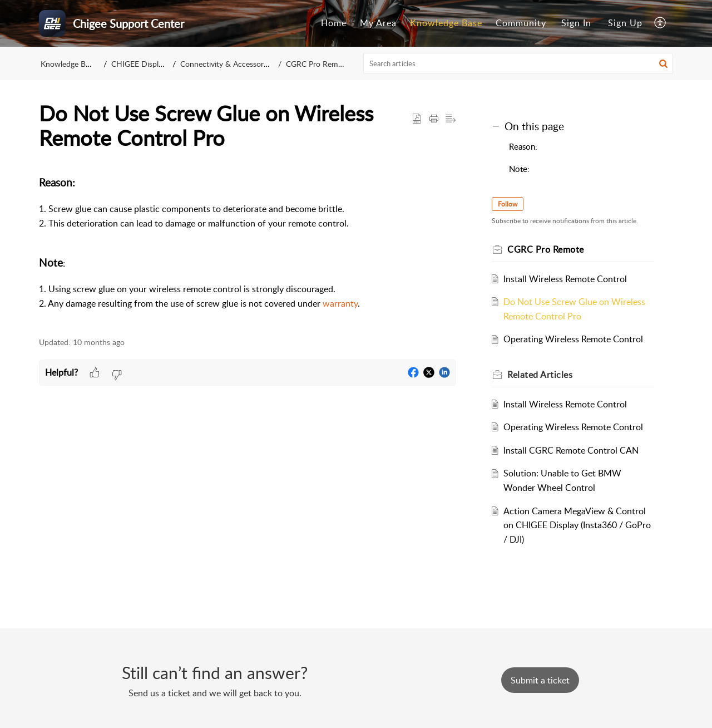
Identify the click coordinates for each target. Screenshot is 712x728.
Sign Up (625, 23)
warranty (340, 303)
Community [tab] (521, 23)
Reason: (523, 146)
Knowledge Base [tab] (446, 23)
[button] (661, 23)
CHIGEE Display (139, 64)
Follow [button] (508, 204)
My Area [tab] (378, 23)
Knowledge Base (69, 64)
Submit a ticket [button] (540, 680)
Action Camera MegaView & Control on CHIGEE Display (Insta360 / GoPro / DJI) (577, 525)
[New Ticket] (540, 680)
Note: (519, 169)
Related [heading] (540, 375)
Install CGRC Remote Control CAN (571, 450)
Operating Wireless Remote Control (573, 339)
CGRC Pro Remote (318, 64)
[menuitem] (576, 23)
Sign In (576, 23)
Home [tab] (334, 23)
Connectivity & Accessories (226, 64)
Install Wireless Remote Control (565, 279)
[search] (518, 63)
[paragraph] (248, 250)
